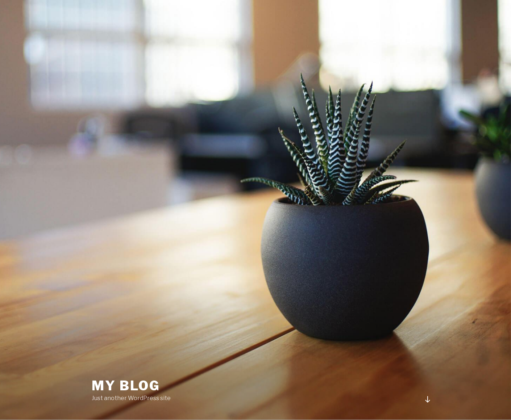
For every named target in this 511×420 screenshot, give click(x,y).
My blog (126, 386)
